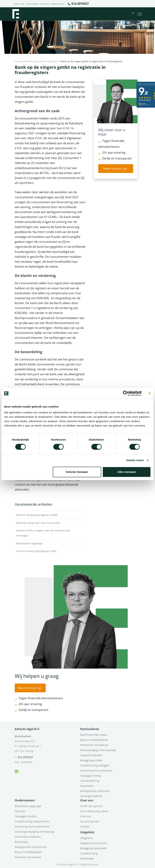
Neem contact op (115, 169)
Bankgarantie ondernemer (31, 847)
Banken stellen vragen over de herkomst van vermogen (50, 533)
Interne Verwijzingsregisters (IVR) (50, 551)
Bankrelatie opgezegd (50, 543)
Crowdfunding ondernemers (32, 821)
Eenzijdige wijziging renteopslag (34, 832)
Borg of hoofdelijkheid (28, 852)
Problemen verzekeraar (94, 745)
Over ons (19, 4)
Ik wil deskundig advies (94, 811)
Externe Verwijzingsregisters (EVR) (50, 515)
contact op (22, 485)
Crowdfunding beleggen (95, 765)
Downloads (58, 4)
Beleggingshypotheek (93, 848)
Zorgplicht (86, 838)
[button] (133, 14)
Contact (85, 826)
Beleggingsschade (91, 760)
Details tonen (135, 460)
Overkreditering (90, 781)
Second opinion (90, 821)
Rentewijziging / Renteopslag (98, 750)
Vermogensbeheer (91, 796)
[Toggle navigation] (140, 14)
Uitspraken (32, 4)
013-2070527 (78, 4)
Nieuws (45, 4)
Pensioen (20, 811)
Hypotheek (87, 786)
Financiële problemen (28, 837)
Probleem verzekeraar (28, 857)
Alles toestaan (127, 472)
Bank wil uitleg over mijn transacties (50, 523)
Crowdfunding (89, 853)
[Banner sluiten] (150, 393)
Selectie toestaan (77, 472)
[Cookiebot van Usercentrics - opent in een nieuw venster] (126, 393)
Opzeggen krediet (26, 816)
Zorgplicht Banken (91, 755)
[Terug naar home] (16, 14)
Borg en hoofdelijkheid (94, 740)
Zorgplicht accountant (94, 843)
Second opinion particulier (96, 770)
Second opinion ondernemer (32, 826)
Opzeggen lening (91, 776)
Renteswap (21, 842)
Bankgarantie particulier (95, 791)
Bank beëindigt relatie (94, 735)
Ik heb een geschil (91, 806)
